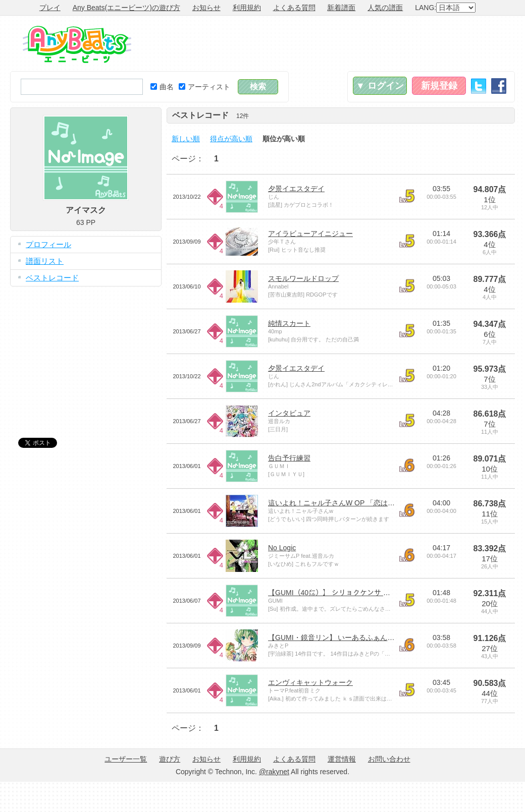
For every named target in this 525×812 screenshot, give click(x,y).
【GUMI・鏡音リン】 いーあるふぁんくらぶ (338, 637)
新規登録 (439, 86)
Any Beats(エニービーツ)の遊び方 (126, 8)
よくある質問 (294, 8)
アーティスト (204, 87)
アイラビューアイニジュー (310, 234)
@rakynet (274, 772)
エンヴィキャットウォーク (310, 682)
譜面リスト (45, 261)
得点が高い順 (231, 139)
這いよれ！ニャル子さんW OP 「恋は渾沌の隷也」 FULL (359, 503)
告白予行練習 (289, 458)
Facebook (499, 86)
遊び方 (170, 759)
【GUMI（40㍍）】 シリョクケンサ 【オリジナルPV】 (355, 593)
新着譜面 (341, 8)
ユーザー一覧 (126, 759)
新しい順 (186, 139)
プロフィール (48, 244)
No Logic (282, 548)
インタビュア (289, 413)
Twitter (479, 86)
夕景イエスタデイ (296, 189)
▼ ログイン (380, 86)
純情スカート (289, 323)
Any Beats (77, 44)
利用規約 (247, 8)
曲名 (162, 87)
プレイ (50, 8)
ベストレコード (52, 278)
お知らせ (206, 8)
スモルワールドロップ (303, 278)
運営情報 (342, 759)
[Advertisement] (86, 355)
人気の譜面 (385, 8)
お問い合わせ (389, 759)
